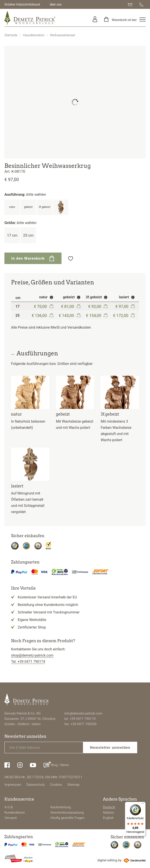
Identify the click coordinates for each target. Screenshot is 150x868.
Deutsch (109, 807)
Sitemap (73, 785)
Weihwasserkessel (62, 35)
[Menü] (143, 805)
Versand (11, 818)
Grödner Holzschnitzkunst (22, 4)
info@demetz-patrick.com (83, 713)
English (108, 818)
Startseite (11, 35)
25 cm (28, 235)
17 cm (12, 235)
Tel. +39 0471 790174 (28, 662)
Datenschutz (36, 785)
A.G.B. (9, 807)
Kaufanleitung (61, 807)
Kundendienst (15, 812)
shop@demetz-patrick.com (32, 655)
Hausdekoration (34, 35)
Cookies (56, 785)
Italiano (108, 812)
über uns (56, 4)
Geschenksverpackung (67, 812)
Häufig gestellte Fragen (67, 818)
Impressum (13, 785)
